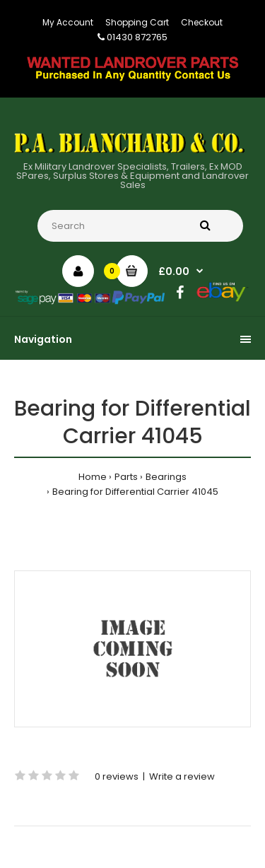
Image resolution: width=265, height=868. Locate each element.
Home (93, 477)
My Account (68, 22)
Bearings (166, 477)
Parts (126, 477)
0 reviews (117, 776)
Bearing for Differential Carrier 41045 (135, 492)
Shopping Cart (137, 22)
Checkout (202, 22)
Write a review (182, 776)
